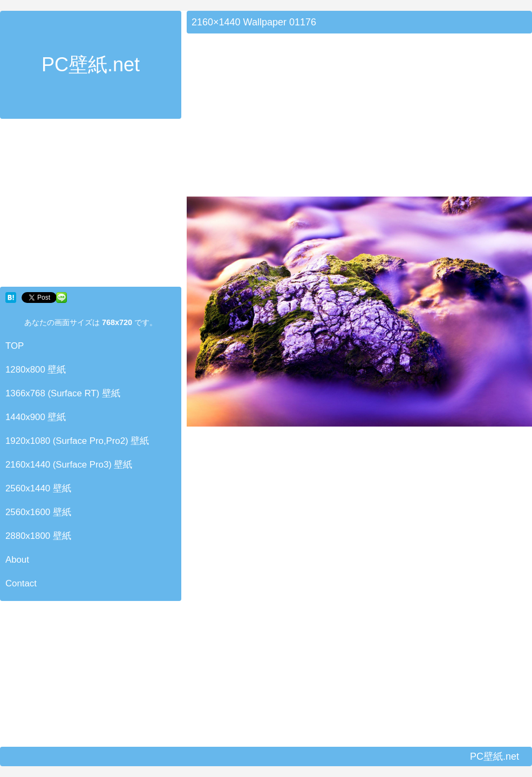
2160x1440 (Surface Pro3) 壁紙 (69, 465)
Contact (21, 583)
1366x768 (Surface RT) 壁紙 (63, 393)
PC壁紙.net (91, 65)
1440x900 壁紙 (36, 417)
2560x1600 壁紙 (38, 512)
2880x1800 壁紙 (38, 536)
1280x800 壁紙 (36, 370)
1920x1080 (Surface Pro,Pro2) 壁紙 (77, 441)
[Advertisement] (91, 205)
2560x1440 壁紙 (38, 488)
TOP (15, 346)
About (17, 560)
